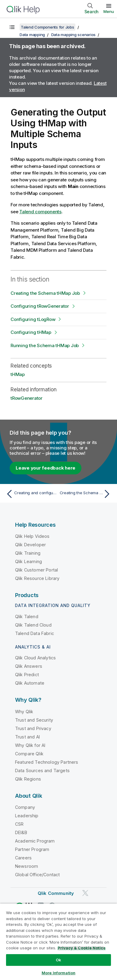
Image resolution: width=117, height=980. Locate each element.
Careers (23, 858)
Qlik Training (28, 553)
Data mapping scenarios (74, 35)
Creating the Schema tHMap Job (45, 293)
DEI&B (21, 832)
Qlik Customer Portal (36, 570)
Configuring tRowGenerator (40, 306)
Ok (58, 960)
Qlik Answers (29, 666)
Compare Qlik (29, 754)
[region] (58, 942)
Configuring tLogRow (33, 319)
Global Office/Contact (37, 875)
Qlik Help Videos (32, 536)
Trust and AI (27, 737)
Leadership (27, 816)
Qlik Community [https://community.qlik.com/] (56, 893)
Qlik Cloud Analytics (35, 658)
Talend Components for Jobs (47, 27)
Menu (109, 11)
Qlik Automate (30, 683)
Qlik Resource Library (37, 578)
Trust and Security (34, 720)
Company (25, 807)
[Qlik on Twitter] (85, 893)
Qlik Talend (27, 616)
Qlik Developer (30, 545)
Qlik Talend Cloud (33, 625)
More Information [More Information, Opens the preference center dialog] (58, 973)
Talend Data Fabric (35, 633)
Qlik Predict (27, 675)
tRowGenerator (27, 398)
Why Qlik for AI (30, 745)
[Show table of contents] (12, 27)
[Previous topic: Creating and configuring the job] (31, 494)
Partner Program (32, 849)
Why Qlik (24, 712)
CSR (19, 824)
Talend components (40, 212)
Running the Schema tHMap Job (45, 345)
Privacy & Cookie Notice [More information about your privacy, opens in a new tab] (82, 948)
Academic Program (35, 841)
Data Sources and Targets (42, 770)
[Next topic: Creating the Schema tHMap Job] (86, 494)
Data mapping (32, 35)
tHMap (18, 374)
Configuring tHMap (31, 332)
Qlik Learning (28, 561)
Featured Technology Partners (47, 762)
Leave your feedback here (46, 468)
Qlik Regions (28, 779)
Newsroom (27, 866)
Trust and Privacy (33, 728)
